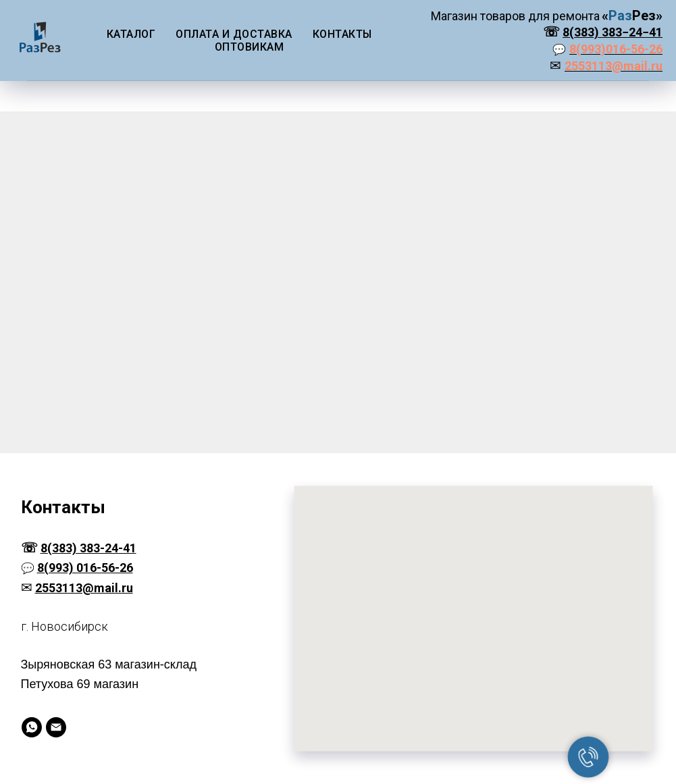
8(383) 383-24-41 (88, 548)
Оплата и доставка (234, 34)
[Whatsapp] (32, 727)
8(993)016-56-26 (616, 49)
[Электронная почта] (56, 727)
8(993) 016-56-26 (85, 568)
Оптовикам (250, 47)
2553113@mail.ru (614, 66)
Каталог (131, 34)
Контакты (342, 34)
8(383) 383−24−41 (613, 32)
